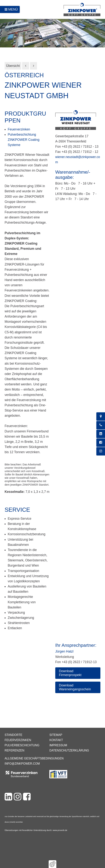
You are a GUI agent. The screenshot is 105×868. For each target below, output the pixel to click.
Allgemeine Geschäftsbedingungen (34, 758)
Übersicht (13, 66)
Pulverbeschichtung (22, 745)
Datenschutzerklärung (69, 750)
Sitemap (56, 735)
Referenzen (14, 750)
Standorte (13, 735)
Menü (13, 9)
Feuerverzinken (19, 129)
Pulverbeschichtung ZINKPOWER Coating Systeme (24, 140)
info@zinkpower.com (22, 764)
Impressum (58, 745)
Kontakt (56, 740)
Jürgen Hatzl (64, 651)
